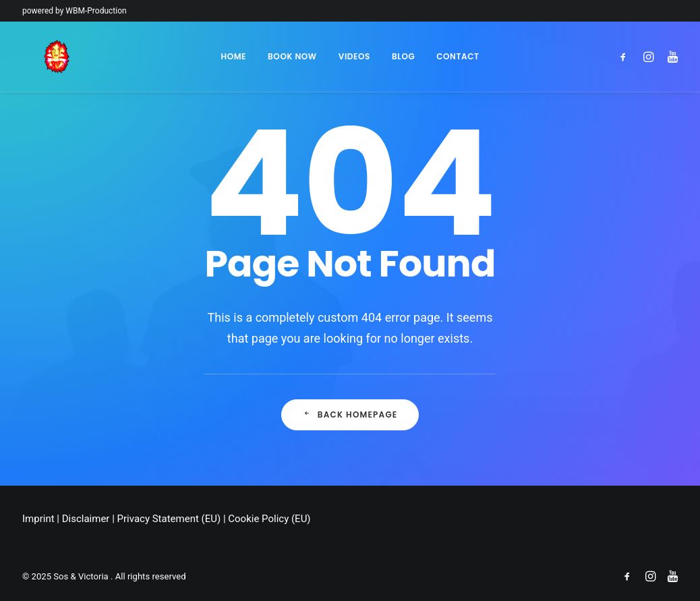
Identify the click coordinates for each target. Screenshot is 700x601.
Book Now (292, 56)
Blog (403, 56)
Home (233, 56)
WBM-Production (96, 11)
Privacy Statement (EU (167, 519)
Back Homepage (350, 414)
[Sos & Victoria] (36, 57)
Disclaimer (86, 519)
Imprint (38, 519)
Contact (458, 56)
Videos (354, 56)
